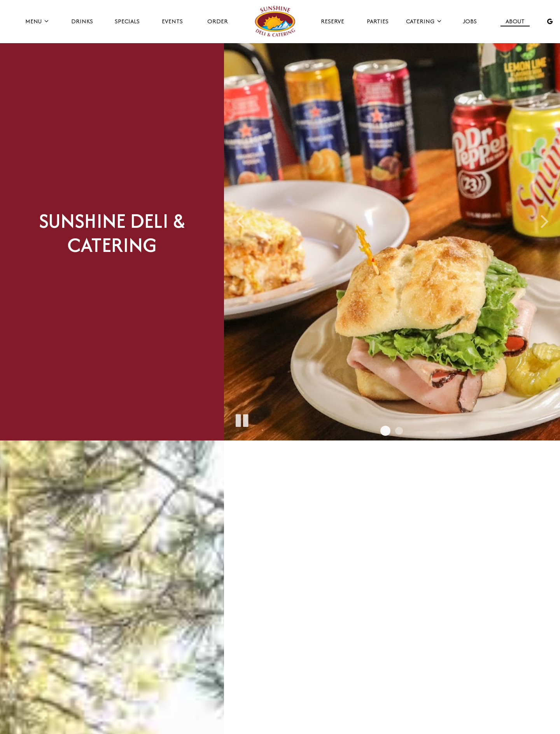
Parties (377, 21)
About (514, 21)
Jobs (469, 21)
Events (172, 21)
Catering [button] (423, 21)
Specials (127, 21)
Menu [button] (37, 21)
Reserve (332, 21)
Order (217, 21)
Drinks (82, 21)
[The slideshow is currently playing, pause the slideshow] (241, 419)
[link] (275, 21)
